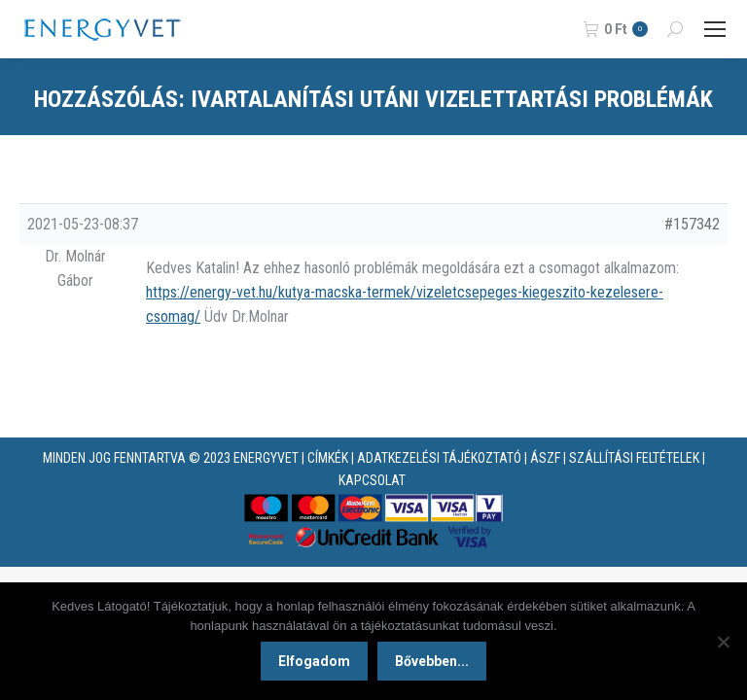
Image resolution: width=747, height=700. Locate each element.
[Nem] (723, 642)
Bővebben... (432, 661)
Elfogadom (314, 661)
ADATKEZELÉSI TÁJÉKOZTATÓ (439, 458)
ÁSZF (545, 458)
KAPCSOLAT (372, 480)
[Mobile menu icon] (715, 29)
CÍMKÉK (328, 458)
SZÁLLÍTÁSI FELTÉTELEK (634, 458)
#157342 (692, 224)
